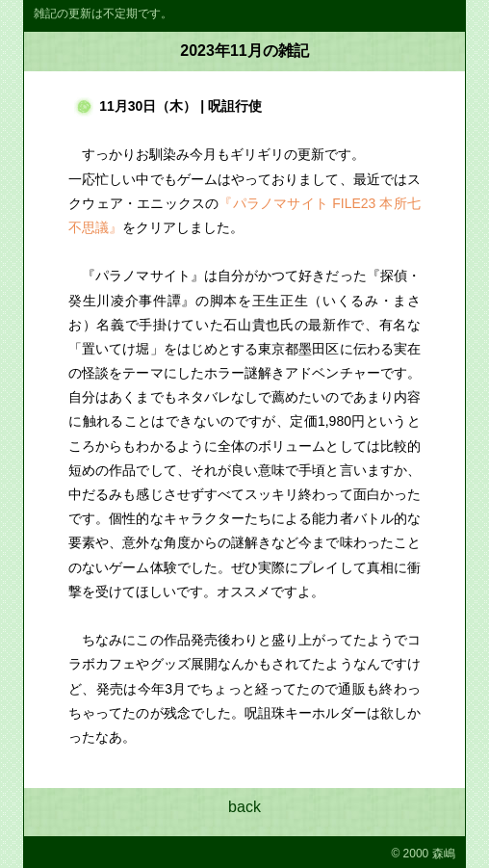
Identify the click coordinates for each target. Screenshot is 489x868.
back (244, 807)
